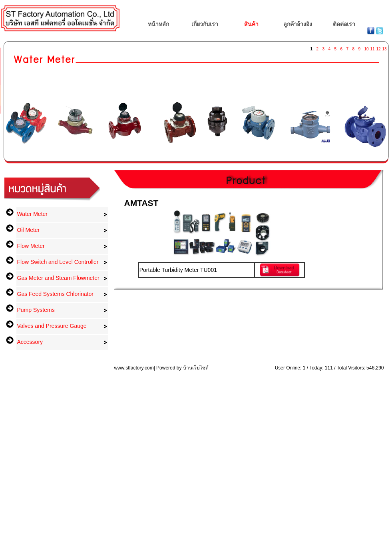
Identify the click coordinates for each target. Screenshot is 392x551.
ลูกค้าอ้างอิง (298, 24)
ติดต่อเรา (344, 24)
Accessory (30, 342)
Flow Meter (31, 246)
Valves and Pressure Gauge (52, 326)
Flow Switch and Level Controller (58, 262)
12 (378, 47)
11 (372, 47)
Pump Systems (36, 310)
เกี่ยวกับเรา (205, 24)
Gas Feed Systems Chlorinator (55, 294)
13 (384, 47)
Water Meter (33, 214)
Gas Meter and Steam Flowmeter (58, 278)
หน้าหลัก (158, 24)
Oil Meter (29, 230)
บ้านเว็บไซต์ (196, 368)
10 (366, 47)
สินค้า (251, 24)
